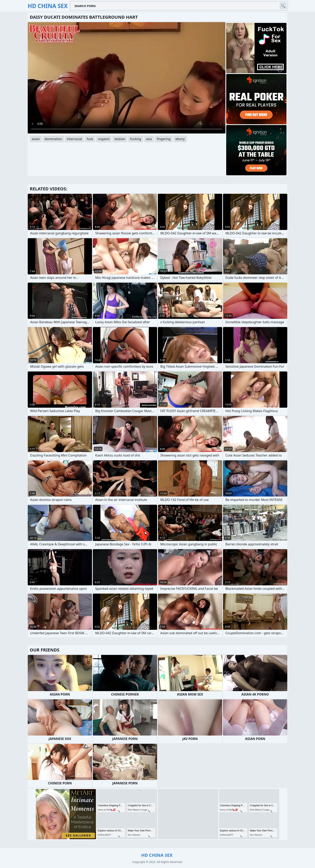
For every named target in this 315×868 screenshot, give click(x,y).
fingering (164, 139)
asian (36, 139)
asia (149, 139)
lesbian (120, 139)
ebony (180, 139)
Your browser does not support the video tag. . (127, 78)
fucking (136, 139)
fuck (90, 139)
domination (53, 139)
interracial (75, 139)
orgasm (104, 139)
